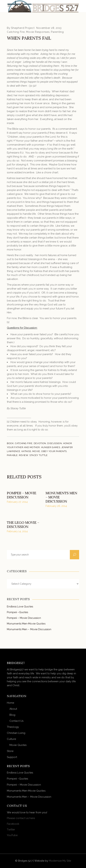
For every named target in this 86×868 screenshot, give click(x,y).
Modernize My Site (60, 861)
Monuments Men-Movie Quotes (26, 624)
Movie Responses (38, 32)
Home (10, 703)
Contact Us (16, 721)
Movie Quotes (18, 745)
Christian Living (16, 733)
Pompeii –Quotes (18, 612)
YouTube (12, 835)
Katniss (26, 451)
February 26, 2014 (56, 506)
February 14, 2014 (17, 531)
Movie (36, 451)
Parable (12, 455)
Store (10, 751)
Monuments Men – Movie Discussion (29, 629)
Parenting (57, 32)
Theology (13, 727)
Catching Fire (16, 32)
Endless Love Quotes (20, 607)
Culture (11, 739)
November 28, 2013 (49, 28)
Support (12, 757)
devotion (40, 443)
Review (24, 455)
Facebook (13, 824)
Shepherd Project (23, 28)
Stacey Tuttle (38, 455)
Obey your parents (54, 451)
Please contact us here (21, 818)
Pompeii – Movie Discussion (22, 495)
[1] (8, 322)
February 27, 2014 (17, 502)
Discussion (55, 443)
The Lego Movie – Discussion (23, 525)
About (13, 709)
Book (10, 443)
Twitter (11, 830)
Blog (12, 715)
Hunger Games (51, 447)
